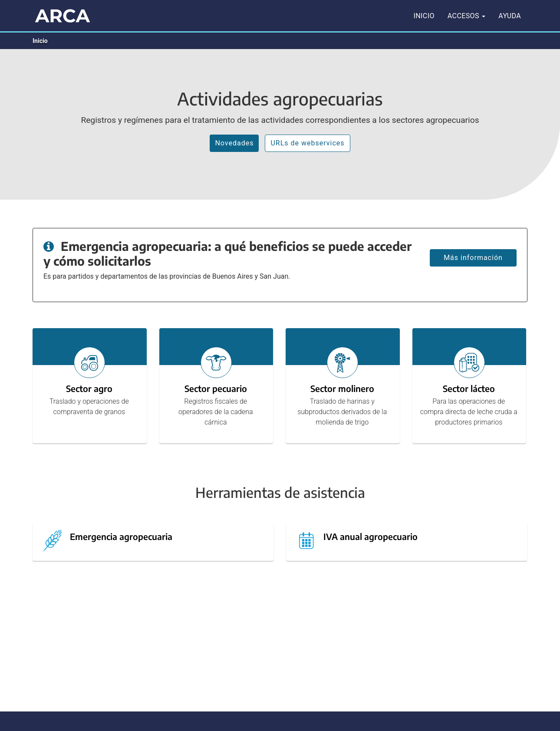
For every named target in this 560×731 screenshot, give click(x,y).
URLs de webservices (307, 143)
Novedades (234, 143)
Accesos (466, 16)
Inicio (424, 16)
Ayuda (510, 16)
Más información (473, 258)
